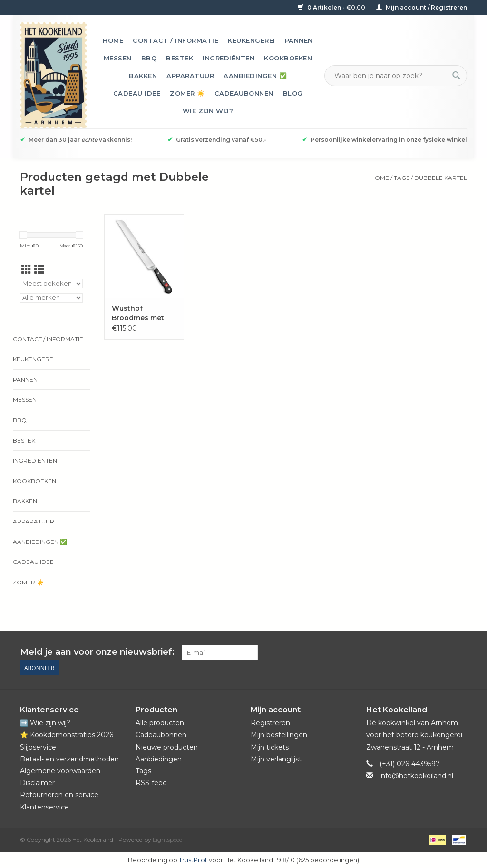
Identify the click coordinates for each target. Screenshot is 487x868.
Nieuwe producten (167, 747)
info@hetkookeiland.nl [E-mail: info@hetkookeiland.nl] (416, 776)
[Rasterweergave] (26, 270)
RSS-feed (151, 783)
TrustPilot (193, 860)
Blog (293, 93)
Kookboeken (288, 58)
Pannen (299, 40)
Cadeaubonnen (244, 93)
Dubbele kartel (441, 178)
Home (113, 40)
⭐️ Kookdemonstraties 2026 (67, 735)
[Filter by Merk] (51, 298)
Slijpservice (38, 747)
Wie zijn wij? (208, 111)
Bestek (180, 58)
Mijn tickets (270, 747)
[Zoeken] (390, 76)
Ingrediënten (229, 58)
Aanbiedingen (159, 759)
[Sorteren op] (51, 284)
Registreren (270, 723)
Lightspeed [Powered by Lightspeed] (168, 840)
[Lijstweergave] (39, 270)
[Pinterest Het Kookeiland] (425, 652)
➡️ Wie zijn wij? (45, 723)
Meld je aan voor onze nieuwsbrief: (97, 652)
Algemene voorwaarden (60, 771)
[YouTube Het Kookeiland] (442, 652)
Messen (118, 58)
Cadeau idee (137, 93)
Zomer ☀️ (187, 93)
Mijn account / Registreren (422, 7)
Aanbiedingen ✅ (255, 76)
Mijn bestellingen (279, 735)
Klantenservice (44, 807)
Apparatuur (190, 76)
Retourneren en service (59, 795)
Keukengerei (252, 40)
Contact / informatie (175, 40)
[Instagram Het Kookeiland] (459, 652)
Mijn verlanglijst (276, 759)
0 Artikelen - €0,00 (332, 7)
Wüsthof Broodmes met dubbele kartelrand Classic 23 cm (143, 313)
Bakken (143, 76)
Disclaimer (37, 783)
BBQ (149, 58)
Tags (402, 178)
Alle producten (160, 723)
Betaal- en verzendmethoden (69, 759)
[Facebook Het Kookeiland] (408, 652)
